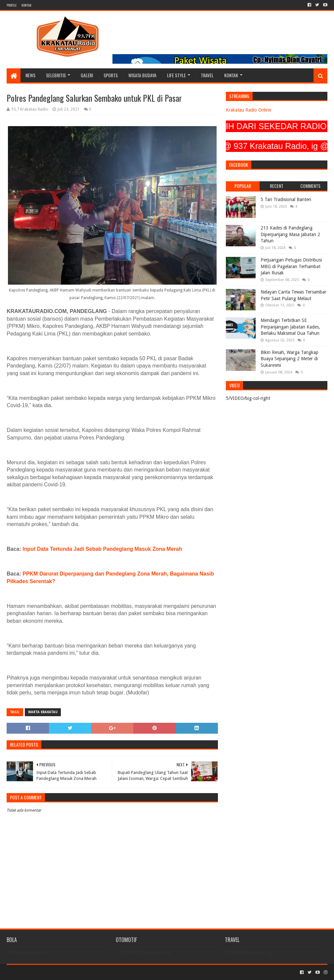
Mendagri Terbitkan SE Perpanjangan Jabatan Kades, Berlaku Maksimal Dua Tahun (290, 327)
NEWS (30, 75)
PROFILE (12, 5)
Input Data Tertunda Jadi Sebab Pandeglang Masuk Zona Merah (102, 549)
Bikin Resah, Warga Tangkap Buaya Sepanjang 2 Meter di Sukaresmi (290, 359)
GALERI (87, 75)
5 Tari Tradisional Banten (286, 199)
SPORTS (111, 75)
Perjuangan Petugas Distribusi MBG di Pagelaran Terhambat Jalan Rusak (291, 266)
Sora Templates (43, 972)
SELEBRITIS (56, 75)
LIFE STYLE (176, 75)
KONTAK (26, 5)
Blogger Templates (81, 972)
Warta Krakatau (43, 712)
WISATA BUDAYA (142, 75)
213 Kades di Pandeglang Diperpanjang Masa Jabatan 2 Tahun (290, 234)
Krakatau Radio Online (249, 110)
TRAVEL (207, 75)
